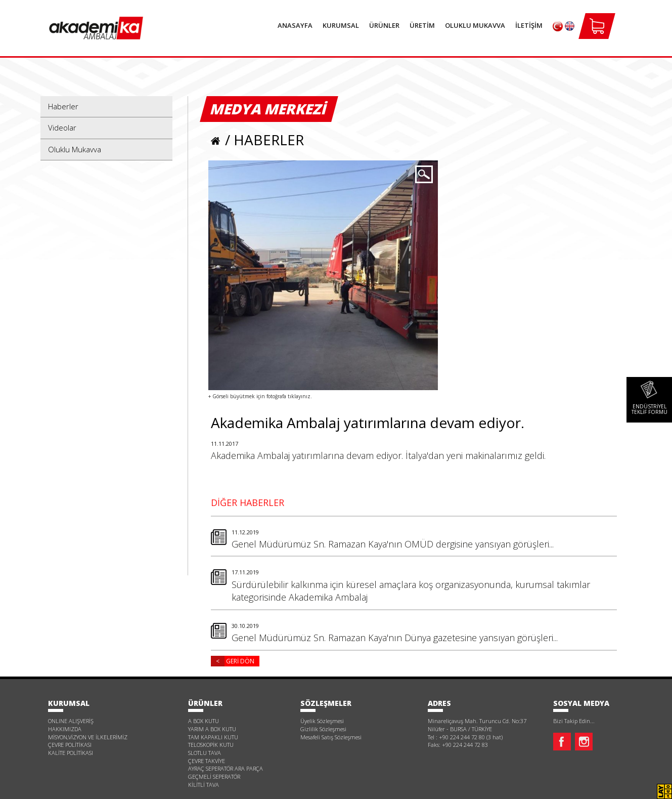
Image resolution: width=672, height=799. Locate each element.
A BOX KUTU (204, 721)
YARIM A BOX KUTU (212, 729)
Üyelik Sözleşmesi (322, 721)
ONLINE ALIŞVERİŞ (71, 721)
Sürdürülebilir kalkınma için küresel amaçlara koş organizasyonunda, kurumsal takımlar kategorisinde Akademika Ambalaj (424, 586)
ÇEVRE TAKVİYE (207, 761)
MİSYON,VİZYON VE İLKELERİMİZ (88, 737)
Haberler (63, 106)
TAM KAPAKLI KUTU (213, 737)
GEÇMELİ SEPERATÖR (214, 776)
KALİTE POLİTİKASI (71, 753)
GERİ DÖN (233, 661)
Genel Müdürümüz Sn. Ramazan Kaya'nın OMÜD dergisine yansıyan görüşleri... (424, 540)
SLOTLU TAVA (205, 753)
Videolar (62, 128)
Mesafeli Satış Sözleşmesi (331, 737)
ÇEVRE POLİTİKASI (70, 745)
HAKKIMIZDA (65, 729)
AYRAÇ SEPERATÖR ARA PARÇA (226, 768)
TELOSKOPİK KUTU (211, 745)
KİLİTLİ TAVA (204, 785)
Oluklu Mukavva (75, 149)
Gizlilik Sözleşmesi (323, 729)
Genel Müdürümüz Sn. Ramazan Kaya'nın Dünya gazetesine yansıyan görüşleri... (424, 633)
